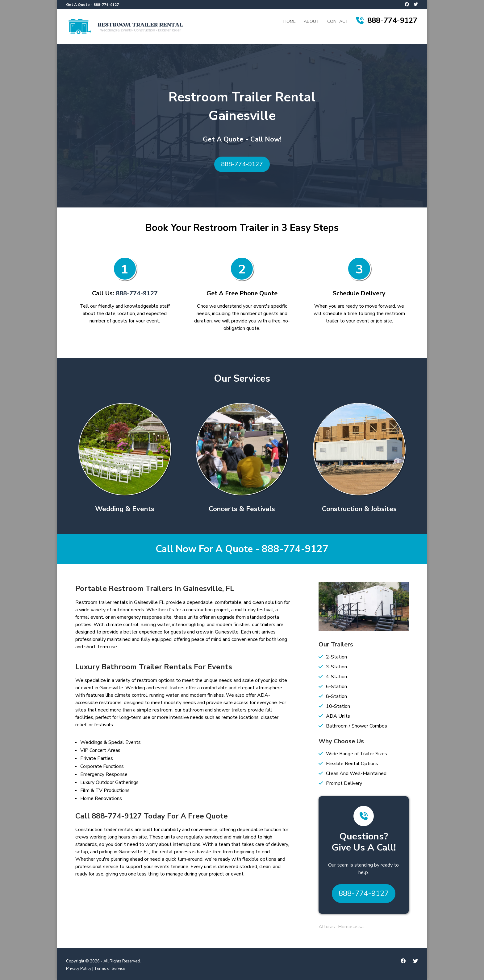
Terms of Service (110, 969)
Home (290, 22)
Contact (338, 22)
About (311, 22)
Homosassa (351, 927)
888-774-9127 (106, 5)
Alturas (327, 927)
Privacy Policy (79, 969)
